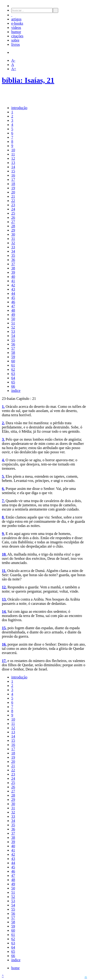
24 (13, 209)
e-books (17, 23)
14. (4, 611)
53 (13, 331)
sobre (15, 40)
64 (13, 378)
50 (13, 319)
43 (13, 289)
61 (13, 365)
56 (13, 344)
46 (13, 302)
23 (13, 205)
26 (13, 218)
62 (13, 369)
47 (13, 306)
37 (13, 264)
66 (13, 386)
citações (17, 36)
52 (13, 327)
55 (13, 340)
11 (13, 154)
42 (13, 285)
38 (13, 268)
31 (13, 239)
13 (13, 163)
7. (3, 501)
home (15, 968)
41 (13, 281)
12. (4, 587)
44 (13, 293)
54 (13, 336)
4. (3, 460)
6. (3, 489)
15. (4, 628)
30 (13, 234)
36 (13, 260)
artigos (16, 19)
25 (13, 213)
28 (13, 226)
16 (13, 175)
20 (13, 192)
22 (13, 201)
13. (4, 599)
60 (13, 361)
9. (3, 534)
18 (13, 184)
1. (3, 407)
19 (13, 188)
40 (13, 277)
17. (4, 661)
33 (13, 247)
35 (13, 255)
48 (13, 310)
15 (13, 171)
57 (13, 348)
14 (13, 167)
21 (13, 196)
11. (4, 571)
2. (3, 423)
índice (16, 391)
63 (13, 374)
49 (13, 315)
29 (13, 230)
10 (13, 150)
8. (3, 517)
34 (13, 251)
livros (15, 44)
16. (4, 644)
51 (13, 323)
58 (13, 353)
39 (13, 272)
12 (13, 158)
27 (13, 222)
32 (13, 243)
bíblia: (13, 80)
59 (13, 357)
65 (13, 382)
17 (13, 180)
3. (3, 439)
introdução (19, 108)
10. (4, 554)
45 (13, 298)
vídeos (16, 28)
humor (16, 32)
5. (3, 476)
